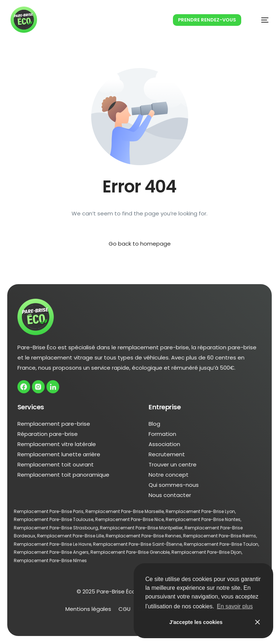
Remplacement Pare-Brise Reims (220, 536)
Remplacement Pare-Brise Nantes (203, 520)
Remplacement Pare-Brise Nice (130, 520)
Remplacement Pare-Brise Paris (49, 512)
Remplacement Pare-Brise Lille (70, 536)
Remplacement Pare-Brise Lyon (200, 512)
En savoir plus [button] (235, 606)
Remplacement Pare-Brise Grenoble (130, 553)
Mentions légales (88, 610)
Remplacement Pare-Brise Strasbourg (56, 528)
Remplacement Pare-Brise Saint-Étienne (138, 544)
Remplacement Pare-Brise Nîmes (50, 561)
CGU (124, 610)
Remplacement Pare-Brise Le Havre (52, 544)
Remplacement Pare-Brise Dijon (207, 553)
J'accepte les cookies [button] (196, 622)
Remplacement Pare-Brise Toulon (221, 544)
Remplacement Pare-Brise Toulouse (54, 520)
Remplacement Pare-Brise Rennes (143, 536)
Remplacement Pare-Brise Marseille (125, 512)
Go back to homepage (140, 244)
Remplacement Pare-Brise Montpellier (141, 528)
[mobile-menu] (257, 20)
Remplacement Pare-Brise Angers (51, 553)
